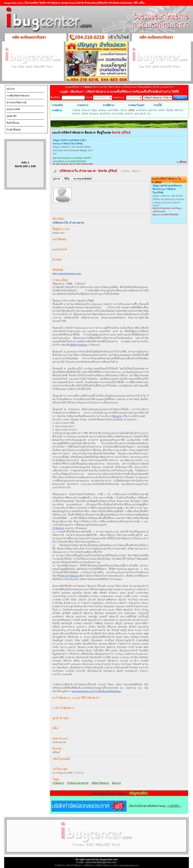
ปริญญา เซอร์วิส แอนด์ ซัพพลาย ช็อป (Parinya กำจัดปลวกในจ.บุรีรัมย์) (69, 142)
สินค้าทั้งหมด (13, 123)
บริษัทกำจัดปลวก (79, 345)
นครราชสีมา (113, 110)
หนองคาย (94, 114)
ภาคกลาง (83, 105)
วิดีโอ (67, 179)
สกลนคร (76, 114)
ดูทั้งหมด (182, 162)
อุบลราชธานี (140, 114)
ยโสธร (162, 110)
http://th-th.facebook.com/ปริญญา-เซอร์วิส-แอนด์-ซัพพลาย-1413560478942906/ (72, 160)
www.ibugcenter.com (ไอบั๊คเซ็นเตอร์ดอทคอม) (96, 691)
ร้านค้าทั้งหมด (14, 130)
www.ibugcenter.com (129, 865)
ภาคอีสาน (108, 105)
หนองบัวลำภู (105, 114)
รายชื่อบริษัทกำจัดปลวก (18, 96)
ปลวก (115, 865)
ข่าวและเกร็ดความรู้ (16, 102)
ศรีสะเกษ (179, 110)
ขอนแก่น (86, 110)
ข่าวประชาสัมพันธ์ (82, 179)
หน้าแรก (11, 89)
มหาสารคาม (141, 110)
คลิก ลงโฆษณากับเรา (29, 37)
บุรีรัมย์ (131, 110)
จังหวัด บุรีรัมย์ (108, 171)
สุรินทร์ (85, 114)
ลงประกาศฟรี (13, 109)
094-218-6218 (90, 37)
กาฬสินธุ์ (76, 110)
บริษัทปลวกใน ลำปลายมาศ (77, 171)
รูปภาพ (57, 179)
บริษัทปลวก (89, 865)
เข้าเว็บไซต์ (119, 37)
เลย (149, 114)
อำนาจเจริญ (118, 114)
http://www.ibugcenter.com (67, 274)
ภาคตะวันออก (136, 105)
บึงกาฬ (124, 110)
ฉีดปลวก (117, 416)
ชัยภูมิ (94, 110)
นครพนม (102, 110)
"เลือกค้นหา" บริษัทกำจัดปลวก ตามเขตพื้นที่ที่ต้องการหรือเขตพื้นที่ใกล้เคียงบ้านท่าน (120, 92)
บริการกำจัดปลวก (70, 576)
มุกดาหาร (153, 110)
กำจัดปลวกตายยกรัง (78, 783)
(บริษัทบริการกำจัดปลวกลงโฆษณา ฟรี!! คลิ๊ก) (120, 3)
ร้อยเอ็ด (170, 110)
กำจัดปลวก (58, 528)
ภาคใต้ (158, 105)
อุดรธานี (129, 114)
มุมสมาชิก (12, 116)
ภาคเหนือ (57, 105)
